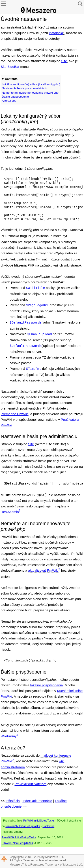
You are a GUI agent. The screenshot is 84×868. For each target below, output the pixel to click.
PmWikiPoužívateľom (31, 784)
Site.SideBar (10, 67)
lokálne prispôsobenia (46, 685)
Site (64, 61)
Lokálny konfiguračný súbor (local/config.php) (31, 84)
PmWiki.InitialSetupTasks (39, 821)
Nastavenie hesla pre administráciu (24, 88)
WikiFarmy (9, 736)
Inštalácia (56, 33)
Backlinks (48, 826)
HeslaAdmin (10, 512)
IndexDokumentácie (37, 801)
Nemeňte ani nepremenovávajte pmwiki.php (30, 93)
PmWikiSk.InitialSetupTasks (23, 826)
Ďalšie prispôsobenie (15, 97)
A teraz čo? (9, 101)
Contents (11, 79)
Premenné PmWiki (15, 414)
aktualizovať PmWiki (43, 570)
